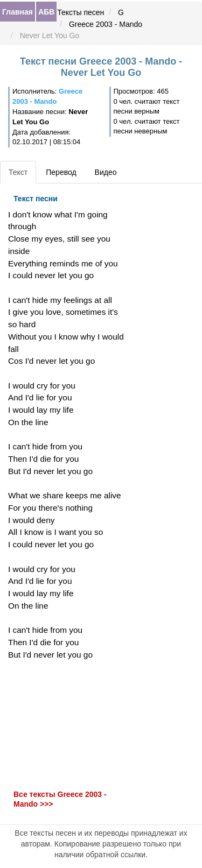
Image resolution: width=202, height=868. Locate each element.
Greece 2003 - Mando (106, 24)
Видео (106, 172)
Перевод (61, 172)
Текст (18, 172)
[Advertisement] (67, 725)
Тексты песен (81, 12)
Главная (18, 12)
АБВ (46, 12)
